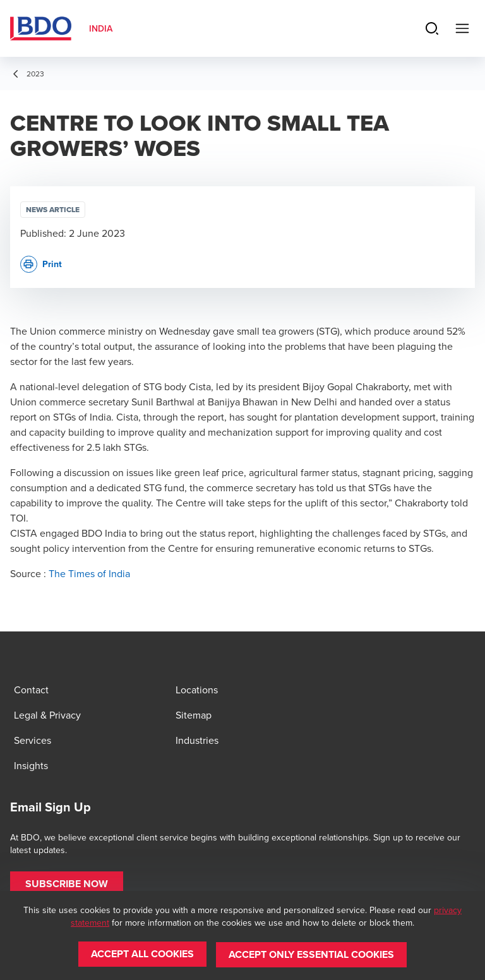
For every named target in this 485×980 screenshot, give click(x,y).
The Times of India (89, 573)
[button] (67, 884)
